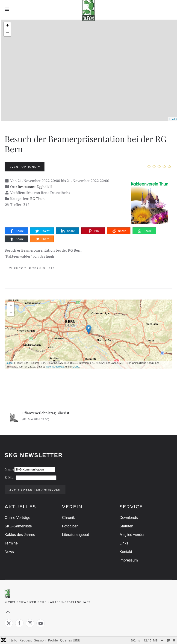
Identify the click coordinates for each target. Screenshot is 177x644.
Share (17, 231)
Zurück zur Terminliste (32, 268)
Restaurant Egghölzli (35, 187)
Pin (93, 231)
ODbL (76, 367)
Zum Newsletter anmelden (34, 490)
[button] (7, 9)
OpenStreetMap (55, 367)
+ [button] (7, 26)
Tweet (42, 231)
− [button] (7, 33)
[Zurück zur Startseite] (89, 9)
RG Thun (37, 199)
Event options (24, 167)
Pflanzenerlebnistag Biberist (46, 413)
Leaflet (173, 119)
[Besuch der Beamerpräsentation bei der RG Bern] (149, 200)
